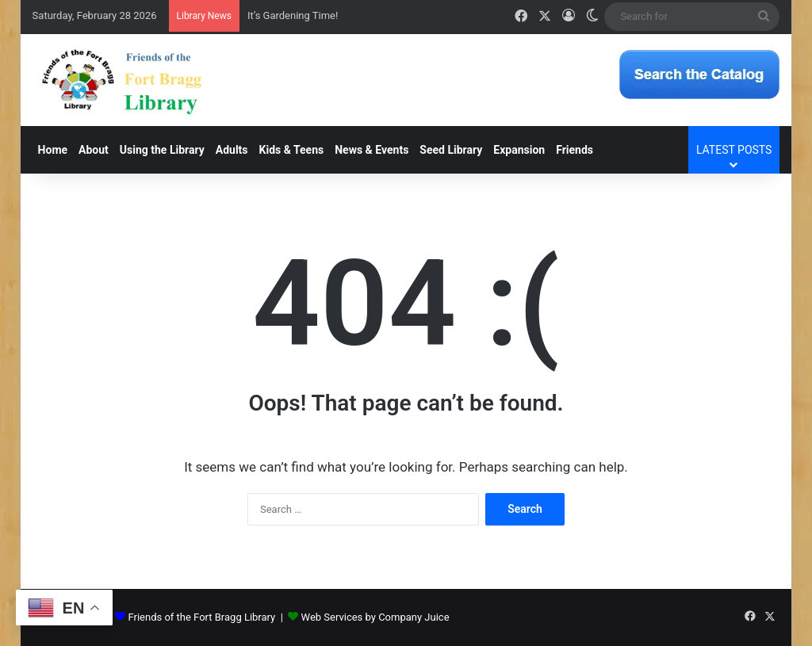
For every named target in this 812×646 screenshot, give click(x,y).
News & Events (372, 150)
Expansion (519, 150)
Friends (575, 150)
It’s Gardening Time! (293, 15)
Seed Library (451, 150)
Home (53, 150)
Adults (232, 150)
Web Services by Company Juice (375, 617)
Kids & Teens (292, 150)
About (94, 150)
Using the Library (162, 150)
